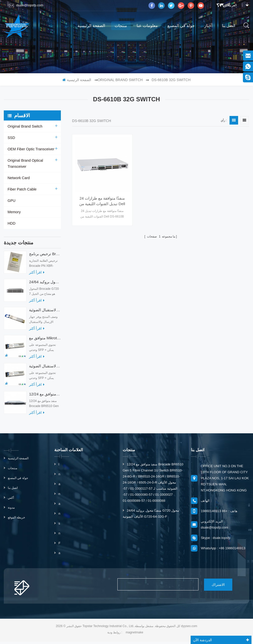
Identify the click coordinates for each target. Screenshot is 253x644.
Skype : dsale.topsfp (216, 540)
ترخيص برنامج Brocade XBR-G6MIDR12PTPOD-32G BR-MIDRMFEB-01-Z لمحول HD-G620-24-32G (45, 256)
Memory (14, 212)
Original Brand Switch (120, 80)
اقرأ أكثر (37, 275)
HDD (11, 223)
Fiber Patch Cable (22, 189)
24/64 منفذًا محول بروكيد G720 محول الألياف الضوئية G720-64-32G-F (45, 284)
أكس (11, 500)
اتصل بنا (229, 26)
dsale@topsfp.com (26, 5)
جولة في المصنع (181, 26)
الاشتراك (214, 587)
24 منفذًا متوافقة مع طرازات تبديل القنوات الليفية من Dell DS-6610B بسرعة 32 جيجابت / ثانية (99, 195)
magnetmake (134, 635)
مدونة (11, 510)
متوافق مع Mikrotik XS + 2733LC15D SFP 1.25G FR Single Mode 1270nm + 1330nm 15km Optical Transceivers (45, 340)
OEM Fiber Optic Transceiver (30, 149)
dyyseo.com (189, 628)
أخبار (208, 26)
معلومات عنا (147, 26)
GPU (11, 201)
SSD (11, 138)
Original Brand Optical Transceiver (25, 163)
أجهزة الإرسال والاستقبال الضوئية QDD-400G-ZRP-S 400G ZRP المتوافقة (45, 312)
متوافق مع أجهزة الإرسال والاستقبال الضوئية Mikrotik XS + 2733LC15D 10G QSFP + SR (45, 368)
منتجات (121, 26)
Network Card (18, 178)
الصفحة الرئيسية (91, 26)
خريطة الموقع (16, 520)
